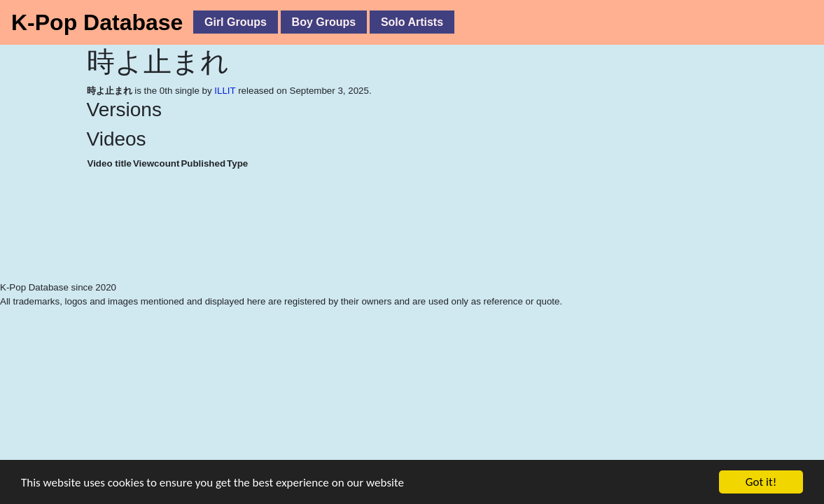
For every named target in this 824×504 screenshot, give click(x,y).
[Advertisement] (315, 245)
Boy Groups (324, 22)
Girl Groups (236, 22)
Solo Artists (412, 22)
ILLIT (225, 91)
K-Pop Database (97, 22)
